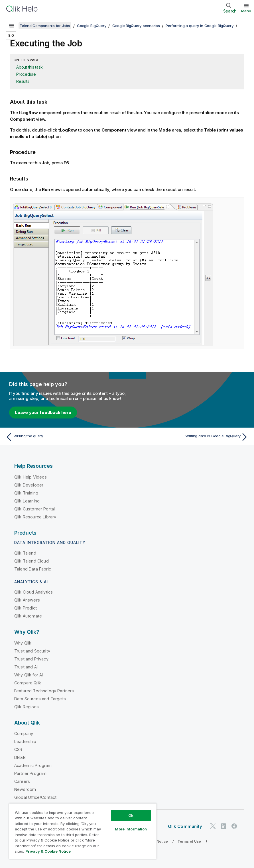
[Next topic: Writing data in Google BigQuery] (190, 437)
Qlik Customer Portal (34, 509)
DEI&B (20, 757)
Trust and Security (32, 651)
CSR (18, 749)
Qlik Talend (25, 553)
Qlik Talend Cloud (32, 561)
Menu (246, 11)
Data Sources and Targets (40, 699)
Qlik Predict (26, 608)
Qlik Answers (27, 600)
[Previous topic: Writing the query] (64, 437)
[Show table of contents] (11, 26)
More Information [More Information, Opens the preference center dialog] (131, 829)
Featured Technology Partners (44, 691)
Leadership (25, 741)
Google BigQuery (92, 26)
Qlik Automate (28, 616)
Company (24, 733)
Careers (22, 781)
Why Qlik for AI (29, 675)
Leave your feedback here (43, 412)
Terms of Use (189, 841)
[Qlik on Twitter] (213, 826)
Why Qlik (23, 643)
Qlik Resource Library (35, 517)
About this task (29, 67)
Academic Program (33, 765)
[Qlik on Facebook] (234, 826)
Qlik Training (26, 493)
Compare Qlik (28, 683)
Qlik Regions (27, 707)
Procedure (26, 74)
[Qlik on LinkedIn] (223, 826)
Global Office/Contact (35, 797)
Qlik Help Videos (31, 477)
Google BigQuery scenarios (136, 26)
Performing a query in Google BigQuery (200, 26)
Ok (131, 815)
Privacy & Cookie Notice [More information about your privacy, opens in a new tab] (48, 851)
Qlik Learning (27, 501)
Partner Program (30, 773)
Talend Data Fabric (33, 569)
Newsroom (25, 789)
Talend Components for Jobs (45, 26)
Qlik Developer (29, 485)
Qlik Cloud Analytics (33, 592)
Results (23, 81)
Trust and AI (26, 667)
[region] (83, 831)
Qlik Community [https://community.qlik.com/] (185, 826)
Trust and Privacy (31, 659)
